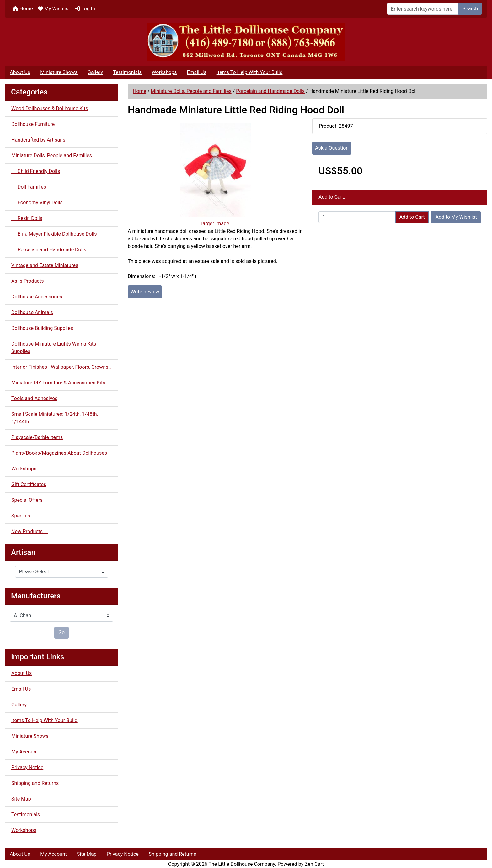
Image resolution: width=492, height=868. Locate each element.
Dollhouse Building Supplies (42, 328)
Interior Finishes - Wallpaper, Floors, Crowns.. (61, 367)
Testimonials (127, 72)
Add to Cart (412, 217)
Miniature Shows (59, 72)
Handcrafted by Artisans (38, 140)
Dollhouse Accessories (37, 297)
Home (23, 9)
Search (470, 9)
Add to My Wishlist (456, 217)
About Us (20, 72)
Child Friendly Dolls (36, 171)
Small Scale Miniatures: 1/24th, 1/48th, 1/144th (55, 418)
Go (61, 632)
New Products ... (30, 531)
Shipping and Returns (35, 783)
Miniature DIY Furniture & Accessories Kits (58, 383)
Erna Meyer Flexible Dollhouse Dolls (54, 234)
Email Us (196, 72)
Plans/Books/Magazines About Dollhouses (59, 453)
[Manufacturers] (61, 616)
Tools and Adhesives (34, 398)
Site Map (21, 799)
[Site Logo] (246, 42)
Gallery (95, 72)
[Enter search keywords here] (423, 9)
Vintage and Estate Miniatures (45, 265)
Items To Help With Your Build (250, 72)
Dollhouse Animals (32, 312)
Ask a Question (332, 148)
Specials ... (23, 516)
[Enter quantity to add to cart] (357, 217)
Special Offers (27, 500)
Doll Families (29, 187)
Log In (85, 9)
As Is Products (27, 281)
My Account (25, 752)
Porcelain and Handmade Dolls (270, 91)
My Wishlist (54, 9)
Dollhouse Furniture (33, 124)
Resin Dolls (27, 218)
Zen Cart (314, 864)
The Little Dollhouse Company (242, 864)
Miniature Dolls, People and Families (191, 91)
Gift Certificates (29, 484)
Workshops (164, 72)
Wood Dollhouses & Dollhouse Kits (50, 108)
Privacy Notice (27, 767)
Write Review (145, 292)
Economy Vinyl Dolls (37, 203)
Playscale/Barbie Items (37, 437)
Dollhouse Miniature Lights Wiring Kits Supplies (54, 348)
